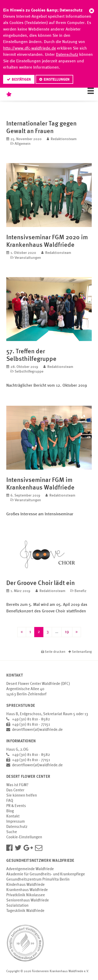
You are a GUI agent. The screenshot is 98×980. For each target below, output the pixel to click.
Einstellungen (57, 80)
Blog (10, 811)
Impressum (16, 822)
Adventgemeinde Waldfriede (30, 869)
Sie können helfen (22, 796)
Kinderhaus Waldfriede (25, 885)
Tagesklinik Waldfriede (25, 911)
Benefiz (80, 591)
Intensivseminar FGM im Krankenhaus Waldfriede (40, 483)
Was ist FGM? (17, 785)
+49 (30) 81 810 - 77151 (31, 725)
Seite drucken (54, 652)
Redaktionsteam (64, 139)
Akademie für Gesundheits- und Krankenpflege (46, 874)
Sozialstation (17, 906)
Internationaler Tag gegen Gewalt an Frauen (41, 127)
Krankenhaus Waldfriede (27, 890)
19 (67, 632)
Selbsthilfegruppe (29, 372)
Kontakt (13, 817)
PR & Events (16, 806)
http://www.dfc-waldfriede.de (30, 49)
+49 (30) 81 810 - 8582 (31, 719)
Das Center (15, 790)
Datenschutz (67, 55)
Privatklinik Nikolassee (26, 895)
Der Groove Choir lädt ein (41, 583)
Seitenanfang (80, 652)
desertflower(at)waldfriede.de (37, 730)
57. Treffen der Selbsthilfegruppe (31, 355)
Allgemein (23, 144)
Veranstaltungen (28, 258)
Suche (12, 832)
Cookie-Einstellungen (24, 837)
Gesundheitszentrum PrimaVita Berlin (38, 880)
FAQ (10, 801)
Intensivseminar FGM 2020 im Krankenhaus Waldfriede (47, 241)
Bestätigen (21, 80)
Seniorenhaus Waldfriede (28, 901)
